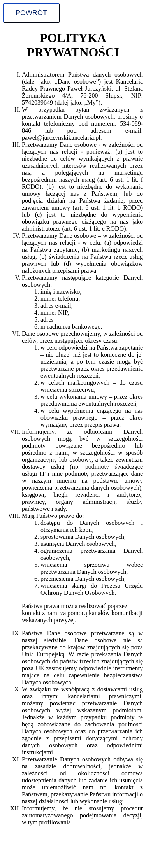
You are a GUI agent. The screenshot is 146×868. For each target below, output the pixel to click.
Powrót (31, 13)
